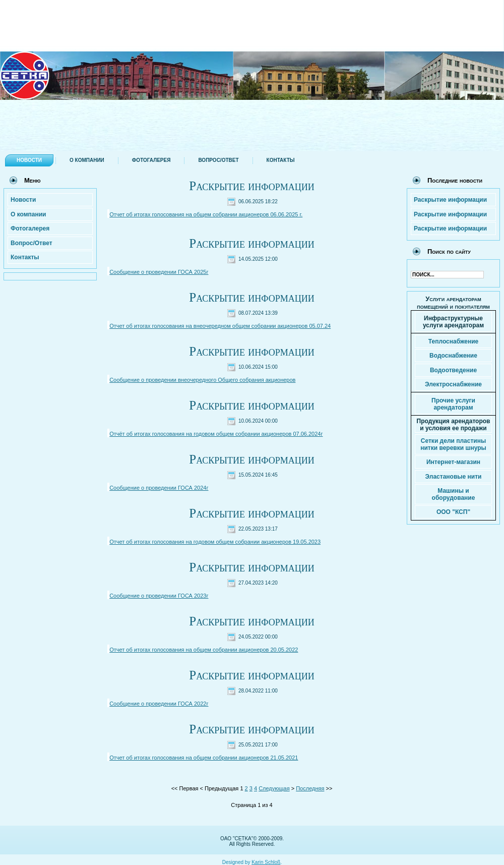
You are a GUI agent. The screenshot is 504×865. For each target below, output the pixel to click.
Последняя (310, 788)
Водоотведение (453, 370)
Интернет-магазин (453, 462)
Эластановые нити (454, 477)
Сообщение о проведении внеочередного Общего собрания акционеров (202, 380)
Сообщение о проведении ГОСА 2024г (159, 488)
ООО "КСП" (453, 512)
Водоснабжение (453, 356)
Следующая (274, 788)
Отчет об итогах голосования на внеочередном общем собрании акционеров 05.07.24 (220, 326)
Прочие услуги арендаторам (453, 404)
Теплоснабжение (453, 341)
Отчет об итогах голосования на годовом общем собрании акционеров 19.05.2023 (215, 542)
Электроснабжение (453, 384)
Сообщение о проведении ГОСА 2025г (159, 272)
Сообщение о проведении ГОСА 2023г (159, 596)
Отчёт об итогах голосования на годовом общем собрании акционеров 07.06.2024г (216, 434)
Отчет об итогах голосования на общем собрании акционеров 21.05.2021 (204, 758)
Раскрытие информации (251, 186)
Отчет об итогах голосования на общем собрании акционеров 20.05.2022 (204, 650)
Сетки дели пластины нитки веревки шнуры (453, 444)
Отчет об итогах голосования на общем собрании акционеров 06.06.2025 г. (206, 214)
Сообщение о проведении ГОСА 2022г (159, 704)
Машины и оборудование (454, 494)
